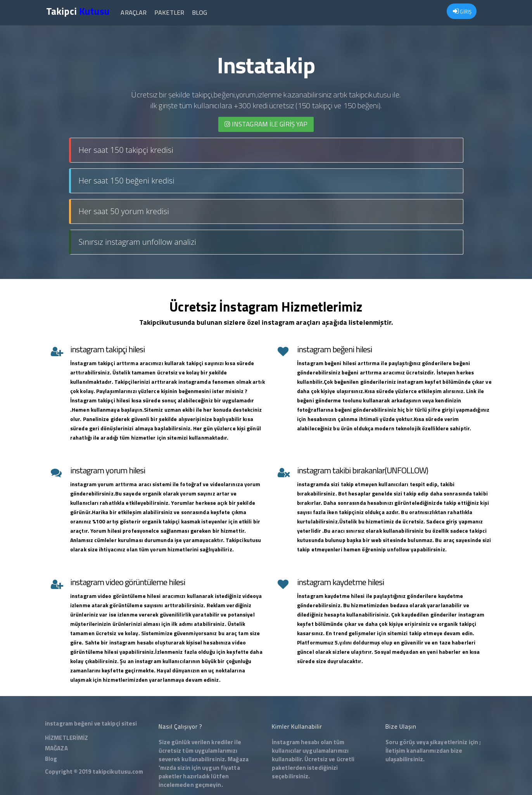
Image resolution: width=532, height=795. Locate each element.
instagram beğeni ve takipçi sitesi (91, 723)
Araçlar (134, 12)
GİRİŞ (462, 12)
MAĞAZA (56, 748)
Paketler (169, 12)
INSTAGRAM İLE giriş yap (266, 124)
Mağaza (238, 759)
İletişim (396, 751)
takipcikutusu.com (118, 772)
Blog (199, 12)
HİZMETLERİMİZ (66, 738)
